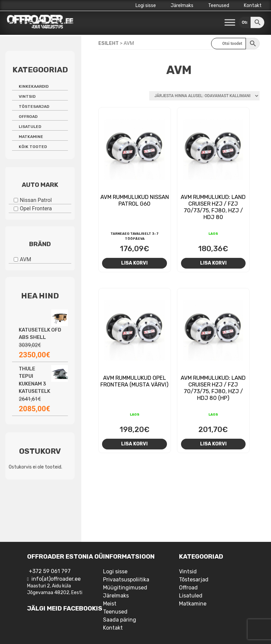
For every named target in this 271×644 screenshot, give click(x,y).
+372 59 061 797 (50, 571)
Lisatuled (30, 127)
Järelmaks (182, 6)
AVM (25, 259)
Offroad (28, 117)
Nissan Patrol (36, 200)
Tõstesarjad (34, 106)
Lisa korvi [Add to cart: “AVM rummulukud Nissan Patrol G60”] (134, 263)
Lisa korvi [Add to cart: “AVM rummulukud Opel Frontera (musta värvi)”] (134, 444)
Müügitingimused (125, 588)
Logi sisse (146, 6)
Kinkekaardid (34, 86)
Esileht (109, 43)
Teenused (219, 6)
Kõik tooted (33, 147)
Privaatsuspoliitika (126, 580)
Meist (110, 604)
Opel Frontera (36, 208)
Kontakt (253, 6)
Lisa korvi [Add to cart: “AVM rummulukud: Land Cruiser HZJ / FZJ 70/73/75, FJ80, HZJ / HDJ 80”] (213, 263)
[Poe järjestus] (204, 96)
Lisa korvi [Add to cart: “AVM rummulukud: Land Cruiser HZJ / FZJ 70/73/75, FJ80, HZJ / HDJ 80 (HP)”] (213, 444)
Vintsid (27, 96)
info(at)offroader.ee (56, 579)
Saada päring (120, 620)
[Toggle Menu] (230, 23)
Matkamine (31, 137)
